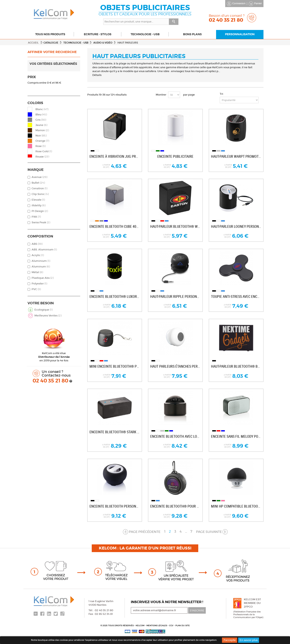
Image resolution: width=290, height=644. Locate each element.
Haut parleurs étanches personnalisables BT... (175, 366)
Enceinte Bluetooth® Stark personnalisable (115, 432)
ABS (37, 244)
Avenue (39, 177)
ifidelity (38, 205)
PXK (36, 217)
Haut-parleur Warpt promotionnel (236, 156)
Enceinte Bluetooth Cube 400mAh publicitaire (115, 226)
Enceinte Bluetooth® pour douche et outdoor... (175, 506)
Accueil (33, 43)
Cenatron (39, 188)
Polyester (39, 284)
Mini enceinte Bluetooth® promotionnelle (115, 366)
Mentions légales (157, 625)
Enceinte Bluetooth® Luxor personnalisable (115, 296)
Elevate (38, 200)
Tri (221, 94)
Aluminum (41, 267)
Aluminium (41, 261)
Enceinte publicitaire (175, 156)
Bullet (38, 183)
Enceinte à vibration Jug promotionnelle (115, 156)
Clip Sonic (40, 194)
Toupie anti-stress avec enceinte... (236, 296)
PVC (36, 289)
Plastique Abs (43, 278)
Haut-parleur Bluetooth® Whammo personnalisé (175, 226)
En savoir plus (249, 640)
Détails (97, 75)
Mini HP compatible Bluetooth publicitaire (236, 506)
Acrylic (38, 255)
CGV (172, 625)
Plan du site (183, 625)
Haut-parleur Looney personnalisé (236, 226)
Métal (37, 272)
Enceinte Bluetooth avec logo (175, 436)
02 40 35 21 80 (51, 381)
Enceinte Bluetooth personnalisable (115, 506)
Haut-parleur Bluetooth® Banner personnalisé (236, 366)
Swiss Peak (41, 222)
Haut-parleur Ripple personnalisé (175, 296)
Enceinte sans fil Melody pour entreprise (236, 436)
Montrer (161, 95)
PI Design (40, 211)
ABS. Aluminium (44, 250)
